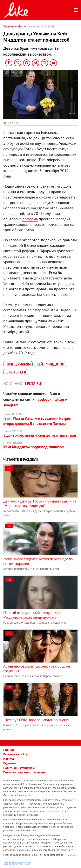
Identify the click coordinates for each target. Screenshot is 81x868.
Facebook (44, 399)
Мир (20, 26)
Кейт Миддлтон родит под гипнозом (34, 447)
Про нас (9, 750)
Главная (9, 26)
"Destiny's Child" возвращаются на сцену (36, 720)
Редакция (10, 763)
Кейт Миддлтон (51, 364)
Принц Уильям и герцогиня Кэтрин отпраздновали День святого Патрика (37, 421)
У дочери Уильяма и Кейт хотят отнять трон (40, 435)
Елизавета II (16, 372)
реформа (30, 219)
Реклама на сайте (15, 754)
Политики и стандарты (19, 768)
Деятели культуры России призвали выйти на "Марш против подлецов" (40, 503)
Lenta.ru (33, 384)
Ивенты (9, 759)
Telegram (11, 405)
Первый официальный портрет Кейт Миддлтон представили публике (33, 615)
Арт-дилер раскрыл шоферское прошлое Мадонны (37, 669)
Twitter (59, 399)
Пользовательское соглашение (24, 772)
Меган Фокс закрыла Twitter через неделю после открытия (38, 561)
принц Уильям (18, 364)
